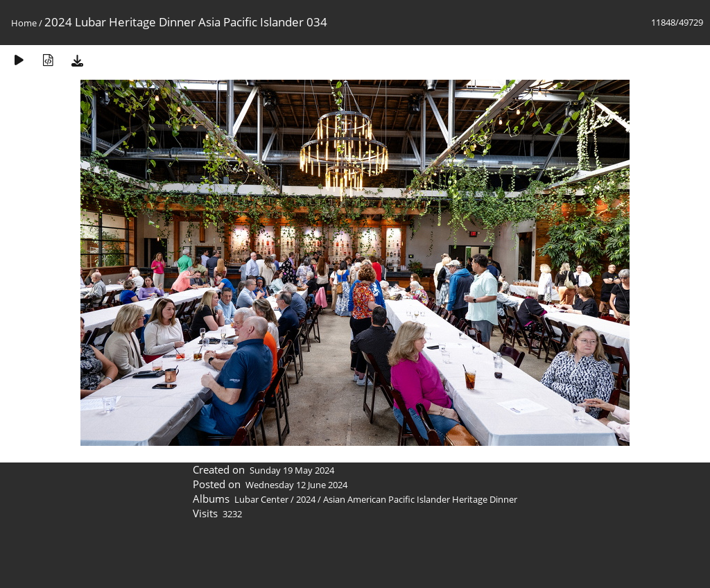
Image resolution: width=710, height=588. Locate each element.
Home (24, 23)
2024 (306, 499)
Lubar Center (261, 499)
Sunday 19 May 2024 (292, 470)
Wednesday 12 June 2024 (296, 485)
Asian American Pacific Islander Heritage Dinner (420, 499)
